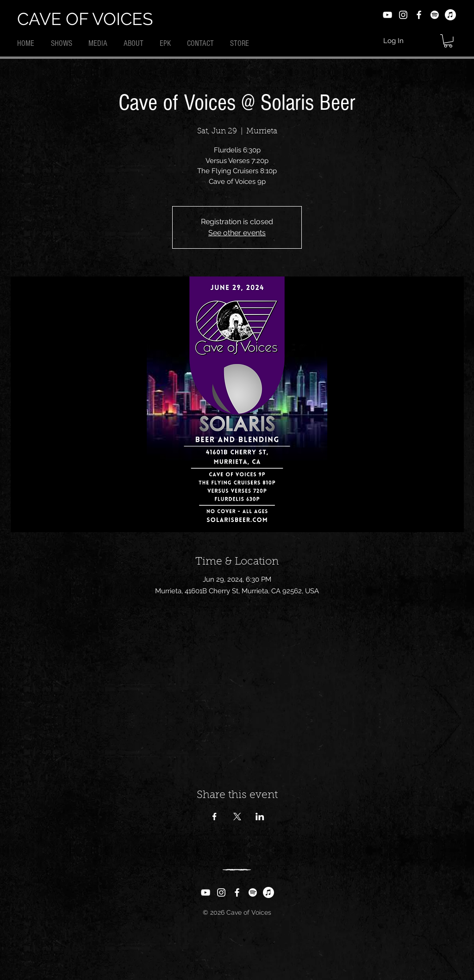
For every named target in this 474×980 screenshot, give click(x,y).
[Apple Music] (450, 15)
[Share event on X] (237, 817)
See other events (237, 233)
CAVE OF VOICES (85, 19)
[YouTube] (387, 15)
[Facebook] (419, 15)
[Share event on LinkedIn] (260, 817)
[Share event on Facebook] (215, 817)
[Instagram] (403, 15)
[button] (448, 41)
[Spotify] (435, 15)
